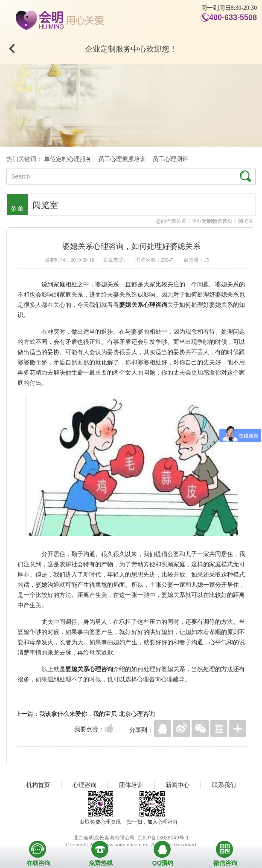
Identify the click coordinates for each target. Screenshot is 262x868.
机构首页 (38, 785)
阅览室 (246, 221)
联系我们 (224, 785)
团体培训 (131, 785)
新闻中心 (178, 785)
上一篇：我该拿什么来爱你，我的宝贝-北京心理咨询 (85, 714)
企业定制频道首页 (212, 221)
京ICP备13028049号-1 (163, 838)
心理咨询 (84, 785)
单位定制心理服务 (68, 159)
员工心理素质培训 (122, 159)
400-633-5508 (233, 17)
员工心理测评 (170, 159)
